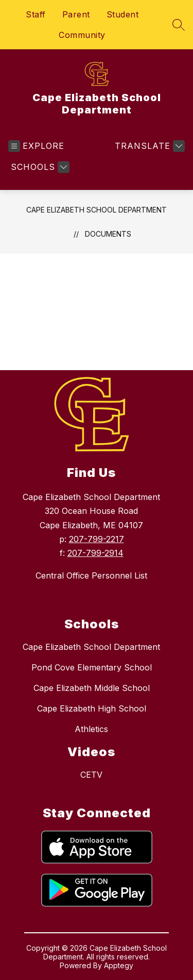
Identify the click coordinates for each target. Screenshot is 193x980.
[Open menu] (36, 146)
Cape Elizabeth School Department (97, 210)
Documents (108, 234)
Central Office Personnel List (91, 575)
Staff (36, 14)
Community (82, 35)
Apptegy (119, 965)
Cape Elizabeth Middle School (92, 688)
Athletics (91, 729)
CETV (91, 775)
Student (123, 14)
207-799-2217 (97, 539)
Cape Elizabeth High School (92, 708)
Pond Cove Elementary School (92, 667)
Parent (76, 14)
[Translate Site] (148, 146)
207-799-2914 (95, 553)
